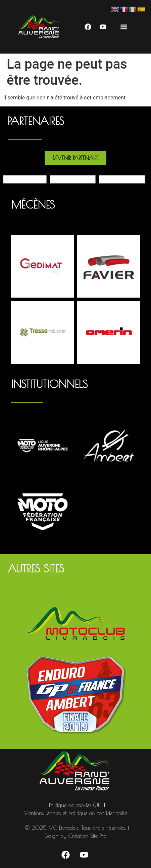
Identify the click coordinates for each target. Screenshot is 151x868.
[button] (124, 27)
